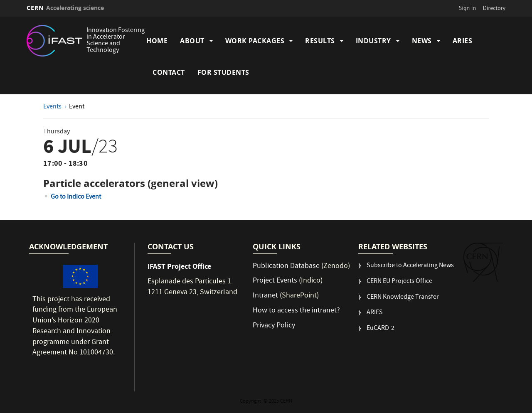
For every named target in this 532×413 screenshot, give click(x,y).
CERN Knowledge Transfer (403, 298)
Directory (494, 8)
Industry (373, 41)
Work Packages (255, 41)
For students (223, 72)
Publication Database (286, 267)
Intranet (265, 296)
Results (320, 41)
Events (53, 107)
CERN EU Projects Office (399, 282)
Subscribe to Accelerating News (410, 266)
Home (157, 41)
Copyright (251, 402)
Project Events (275, 281)
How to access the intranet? (297, 311)
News (422, 41)
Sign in (468, 8)
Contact (169, 72)
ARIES (463, 41)
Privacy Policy (274, 326)
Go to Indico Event (76, 197)
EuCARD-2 (381, 329)
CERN (65, 8)
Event (77, 107)
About (192, 41)
